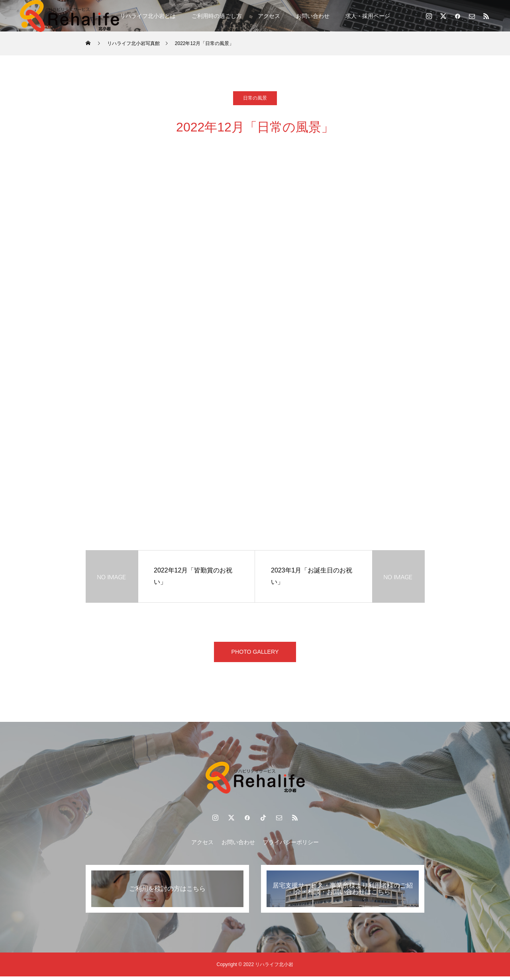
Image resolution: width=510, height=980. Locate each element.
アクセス (269, 16)
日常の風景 (255, 98)
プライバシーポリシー (291, 846)
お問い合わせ (313, 16)
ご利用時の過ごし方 (217, 16)
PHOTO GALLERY (255, 654)
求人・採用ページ (368, 16)
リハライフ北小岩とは (148, 16)
